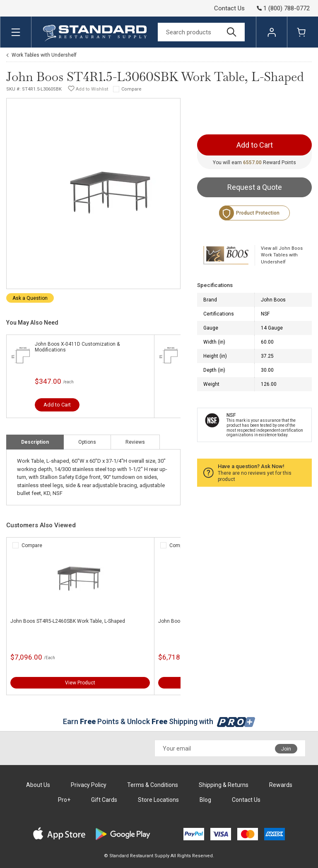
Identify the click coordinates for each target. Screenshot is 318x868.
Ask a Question (30, 298)
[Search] (201, 32)
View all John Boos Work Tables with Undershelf (282, 255)
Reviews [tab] (135, 442)
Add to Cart (57, 405)
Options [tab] (87, 442)
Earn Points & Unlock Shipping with (159, 721)
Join (286, 749)
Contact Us (229, 8)
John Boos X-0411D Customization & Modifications (77, 347)
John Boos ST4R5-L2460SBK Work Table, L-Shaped (68, 621)
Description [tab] (35, 442)
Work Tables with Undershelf (44, 55)
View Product (80, 683)
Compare (131, 89)
